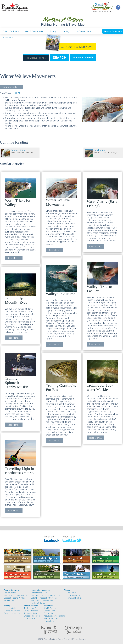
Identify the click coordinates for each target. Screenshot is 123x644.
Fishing (53, 31)
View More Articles (11, 87)
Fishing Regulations (72, 595)
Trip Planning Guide (32, 608)
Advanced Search (83, 57)
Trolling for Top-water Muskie (102, 376)
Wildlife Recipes (50, 608)
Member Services (51, 618)
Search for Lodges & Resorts (15, 595)
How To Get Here (82, 31)
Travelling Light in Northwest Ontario (21, 457)
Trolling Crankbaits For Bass (62, 376)
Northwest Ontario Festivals (42, 600)
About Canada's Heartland (54, 616)
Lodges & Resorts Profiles (14, 598)
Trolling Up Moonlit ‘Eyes (21, 289)
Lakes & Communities (34, 31)
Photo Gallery (49, 611)
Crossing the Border (32, 616)
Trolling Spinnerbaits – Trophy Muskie (21, 371)
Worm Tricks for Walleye (21, 193)
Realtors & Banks (38, 603)
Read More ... (14, 258)
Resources (8, 37)
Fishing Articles (70, 593)
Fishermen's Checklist (73, 598)
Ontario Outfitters (11, 31)
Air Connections (30, 613)
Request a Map (10, 593)
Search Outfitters (113, 31)
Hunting (65, 31)
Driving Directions (31, 611)
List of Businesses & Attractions (44, 598)
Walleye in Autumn (62, 281)
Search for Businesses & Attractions (46, 595)
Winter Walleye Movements (62, 192)
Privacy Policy (50, 621)
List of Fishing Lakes (39, 593)
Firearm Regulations (12, 613)
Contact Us (48, 613)
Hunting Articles (10, 608)
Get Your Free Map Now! (76, 47)
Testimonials (9, 600)
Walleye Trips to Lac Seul (102, 277)
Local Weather (30, 618)
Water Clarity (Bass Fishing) (102, 193)
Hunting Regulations (12, 611)
